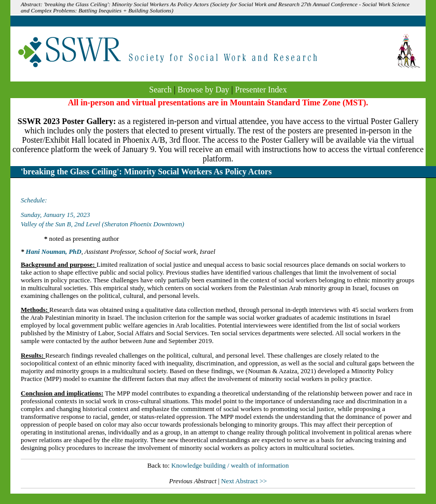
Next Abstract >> (244, 481)
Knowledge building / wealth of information (230, 466)
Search (160, 90)
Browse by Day (203, 90)
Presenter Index (261, 90)
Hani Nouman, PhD (54, 252)
